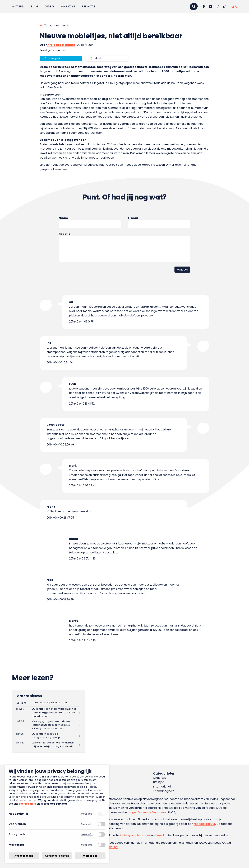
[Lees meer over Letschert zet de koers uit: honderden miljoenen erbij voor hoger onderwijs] (48, 745)
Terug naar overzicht (58, 25)
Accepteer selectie (57, 856)
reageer (55, 58)
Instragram (128, 835)
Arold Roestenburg (61, 45)
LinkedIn (161, 835)
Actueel (18, 6)
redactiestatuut (205, 824)
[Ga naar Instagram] (218, 7)
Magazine (68, 6)
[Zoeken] (194, 6)
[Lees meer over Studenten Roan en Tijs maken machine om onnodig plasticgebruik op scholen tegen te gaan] (48, 713)
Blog (35, 6)
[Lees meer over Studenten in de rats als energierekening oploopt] (48, 736)
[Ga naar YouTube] (211, 7)
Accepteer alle (24, 856)
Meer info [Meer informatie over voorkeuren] (87, 824)
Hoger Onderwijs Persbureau (148, 812)
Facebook (144, 835)
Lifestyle (159, 782)
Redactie (88, 6)
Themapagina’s (164, 791)
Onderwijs (160, 778)
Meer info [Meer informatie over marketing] (87, 845)
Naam (63, 218)
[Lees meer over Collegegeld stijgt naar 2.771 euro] (48, 703)
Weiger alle (90, 856)
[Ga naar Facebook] (204, 7)
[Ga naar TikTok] (224, 7)
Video (50, 6)
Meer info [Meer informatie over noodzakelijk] (87, 814)
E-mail (133, 218)
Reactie (64, 234)
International (162, 787)
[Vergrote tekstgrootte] (236, 7)
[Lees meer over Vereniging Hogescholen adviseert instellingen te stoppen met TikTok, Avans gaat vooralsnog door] (48, 725)
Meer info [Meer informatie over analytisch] (87, 835)
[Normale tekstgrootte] (233, 7)
